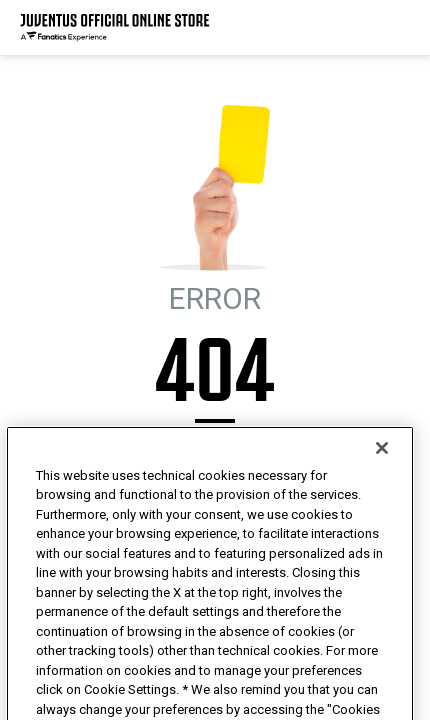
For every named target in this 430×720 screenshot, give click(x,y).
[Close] (382, 486)
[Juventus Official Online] (115, 27)
